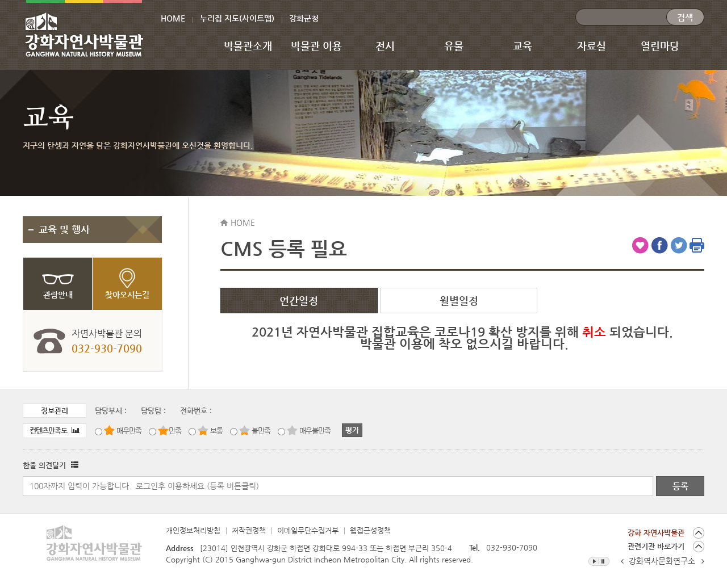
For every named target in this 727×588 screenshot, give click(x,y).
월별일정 (459, 301)
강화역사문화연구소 (662, 561)
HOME (173, 18)
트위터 (679, 245)
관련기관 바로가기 (656, 546)
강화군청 (304, 18)
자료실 (592, 46)
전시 (385, 46)
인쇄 (697, 245)
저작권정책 (249, 530)
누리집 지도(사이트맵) (237, 18)
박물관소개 (248, 46)
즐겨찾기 (640, 245)
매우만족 (129, 430)
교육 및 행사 (64, 229)
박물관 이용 (316, 46)
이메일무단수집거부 (308, 530)
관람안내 (58, 295)
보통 (216, 430)
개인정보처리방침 (193, 530)
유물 (454, 46)
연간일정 (299, 301)
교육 (523, 46)
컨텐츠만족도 (55, 430)
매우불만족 (315, 430)
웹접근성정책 (370, 530)
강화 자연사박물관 (656, 533)
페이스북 (659, 245)
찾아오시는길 (127, 295)
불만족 (261, 430)
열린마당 (660, 46)
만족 (175, 430)
